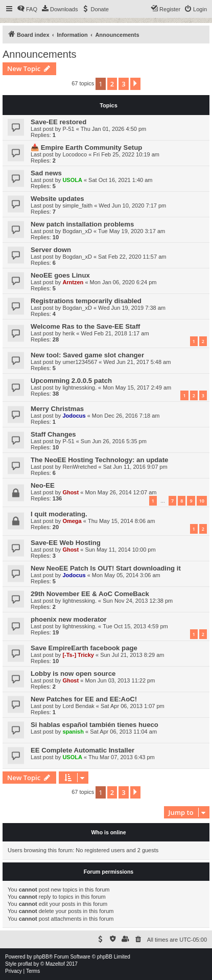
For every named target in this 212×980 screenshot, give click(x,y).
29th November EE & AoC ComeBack (90, 594)
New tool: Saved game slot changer (87, 355)
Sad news (46, 173)
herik (68, 333)
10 (202, 501)
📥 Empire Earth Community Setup (86, 147)
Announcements (40, 54)
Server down (51, 250)
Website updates (57, 199)
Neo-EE (43, 485)
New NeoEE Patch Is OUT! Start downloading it (106, 568)
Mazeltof (55, 964)
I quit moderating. (59, 514)
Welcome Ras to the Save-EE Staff (85, 326)
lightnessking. (79, 388)
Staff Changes (53, 434)
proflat (25, 964)
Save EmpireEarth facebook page (84, 648)
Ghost (70, 492)
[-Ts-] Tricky (78, 655)
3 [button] (123, 84)
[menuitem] (27, 9)
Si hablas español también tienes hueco (95, 725)
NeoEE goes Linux (60, 275)
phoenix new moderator (69, 619)
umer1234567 (80, 362)
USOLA (72, 180)
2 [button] (112, 84)
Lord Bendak (78, 706)
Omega (72, 521)
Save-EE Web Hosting (66, 543)
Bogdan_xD (77, 231)
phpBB (41, 957)
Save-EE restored (58, 122)
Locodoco (75, 154)
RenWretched (79, 467)
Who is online (108, 832)
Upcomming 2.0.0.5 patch (71, 381)
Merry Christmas (57, 409)
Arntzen (73, 282)
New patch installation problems (82, 224)
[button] (135, 84)
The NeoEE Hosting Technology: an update (99, 460)
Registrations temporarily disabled (86, 301)
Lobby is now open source (73, 674)
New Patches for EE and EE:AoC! (84, 699)
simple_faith (77, 206)
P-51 (68, 129)
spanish (73, 732)
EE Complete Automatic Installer (83, 750)
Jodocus (74, 416)
